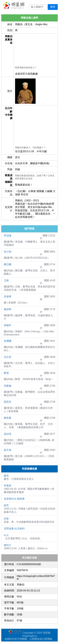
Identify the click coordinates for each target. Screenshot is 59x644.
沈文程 (8, 357)
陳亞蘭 (8, 264)
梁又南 (8, 450)
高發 (6, 519)
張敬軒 (8, 325)
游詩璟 (8, 434)
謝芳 (6, 505)
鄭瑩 (6, 373)
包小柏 (8, 252)
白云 (6, 535)
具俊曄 (8, 296)
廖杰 (6, 476)
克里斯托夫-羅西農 (14, 499)
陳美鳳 (8, 418)
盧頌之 (8, 545)
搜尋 (53, 7)
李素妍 (8, 486)
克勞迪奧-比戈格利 (14, 529)
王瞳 (6, 280)
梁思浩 (8, 402)
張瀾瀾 (8, 341)
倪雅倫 (8, 386)
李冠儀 (8, 236)
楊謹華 (8, 309)
